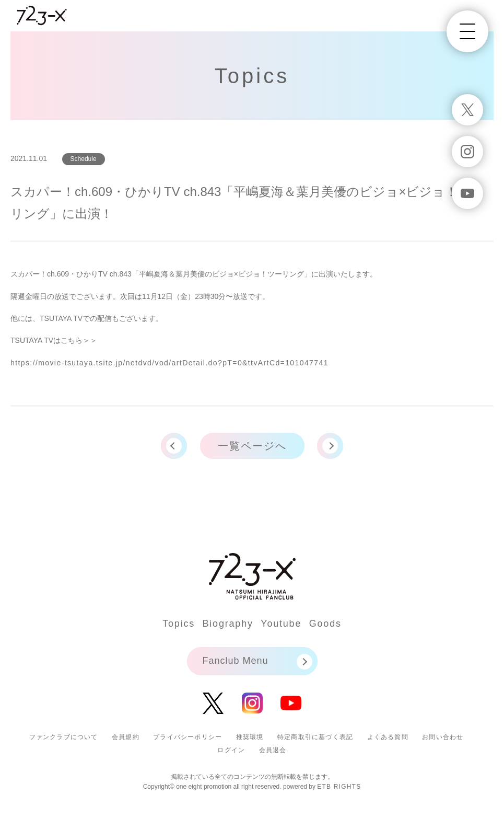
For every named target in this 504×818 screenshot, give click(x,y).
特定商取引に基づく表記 (315, 737)
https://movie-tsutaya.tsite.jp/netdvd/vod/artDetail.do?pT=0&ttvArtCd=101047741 (169, 363)
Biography (228, 624)
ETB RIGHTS (339, 787)
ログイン (231, 750)
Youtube (281, 624)
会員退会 (273, 750)
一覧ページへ (252, 446)
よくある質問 (388, 737)
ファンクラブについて (64, 737)
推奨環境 (250, 737)
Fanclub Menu (236, 661)
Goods (325, 624)
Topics (179, 624)
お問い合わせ (443, 737)
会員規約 (126, 737)
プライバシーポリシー (187, 737)
